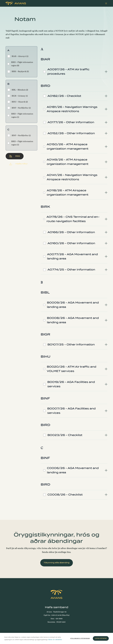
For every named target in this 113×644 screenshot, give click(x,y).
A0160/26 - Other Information (71, 243)
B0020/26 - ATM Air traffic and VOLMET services (72, 369)
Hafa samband (57, 607)
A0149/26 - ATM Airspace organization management (68, 162)
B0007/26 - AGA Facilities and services (71, 411)
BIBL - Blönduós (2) (18, 90)
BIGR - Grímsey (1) (18, 96)
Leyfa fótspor (101, 638)
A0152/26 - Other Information (71, 133)
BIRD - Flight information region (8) (20, 64)
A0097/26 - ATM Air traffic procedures (68, 72)
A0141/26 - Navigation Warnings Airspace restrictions (72, 177)
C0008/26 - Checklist (65, 495)
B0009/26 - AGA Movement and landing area (73, 305)
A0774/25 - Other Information (71, 270)
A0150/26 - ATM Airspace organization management (68, 146)
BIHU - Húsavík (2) (18, 102)
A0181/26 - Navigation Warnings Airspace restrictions (72, 109)
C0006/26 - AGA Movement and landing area (73, 470)
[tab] (74, 72)
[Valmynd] (106, 3)
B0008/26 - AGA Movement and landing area (73, 320)
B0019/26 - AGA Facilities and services (71, 384)
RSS (15, 156)
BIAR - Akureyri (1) (18, 56)
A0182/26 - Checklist (64, 96)
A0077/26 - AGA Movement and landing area (72, 256)
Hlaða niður (18, 164)
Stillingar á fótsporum (80, 638)
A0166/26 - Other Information (71, 232)
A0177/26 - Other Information (71, 122)
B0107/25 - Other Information (71, 345)
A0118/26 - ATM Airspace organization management (68, 193)
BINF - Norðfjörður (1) (19, 108)
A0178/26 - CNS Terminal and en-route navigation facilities (73, 219)
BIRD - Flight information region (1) (20, 115)
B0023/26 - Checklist (65, 435)
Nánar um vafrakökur (55, 640)
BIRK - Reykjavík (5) (18, 72)
